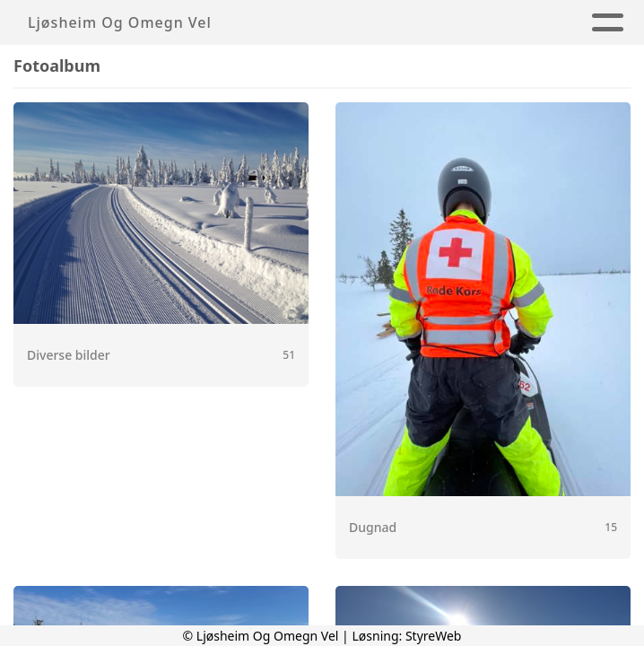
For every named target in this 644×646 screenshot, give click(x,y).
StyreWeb (434, 636)
